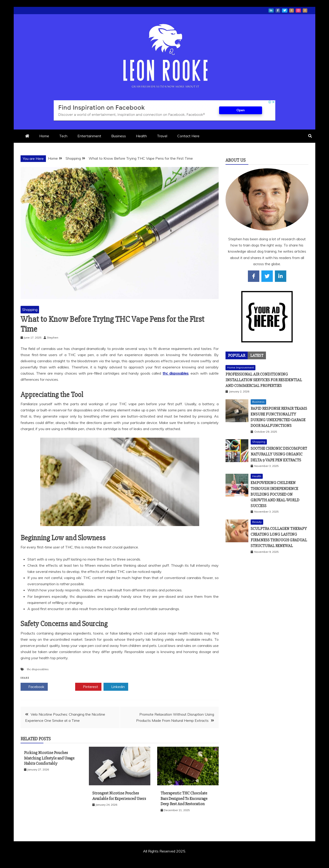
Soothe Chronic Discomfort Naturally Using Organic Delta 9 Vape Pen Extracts (279, 454)
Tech (63, 136)
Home (44, 136)
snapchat (305, 11)
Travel (162, 136)
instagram (298, 11)
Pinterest (88, 687)
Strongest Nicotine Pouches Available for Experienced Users (119, 796)
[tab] (237, 355)
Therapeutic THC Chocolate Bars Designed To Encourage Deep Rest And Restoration (184, 798)
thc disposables (176, 373)
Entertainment (89, 136)
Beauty (257, 522)
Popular (237, 355)
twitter (285, 11)
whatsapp (292, 11)
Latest (257, 355)
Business (119, 136)
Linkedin (116, 687)
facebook (278, 11)
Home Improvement (240, 367)
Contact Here (188, 136)
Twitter (61, 687)
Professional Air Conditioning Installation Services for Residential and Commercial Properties (264, 380)
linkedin (271, 11)
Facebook (34, 687)
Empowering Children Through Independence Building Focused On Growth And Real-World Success (275, 494)
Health (141, 136)
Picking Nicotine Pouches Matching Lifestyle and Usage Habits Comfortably (49, 758)
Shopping (30, 310)
